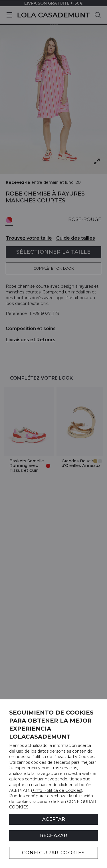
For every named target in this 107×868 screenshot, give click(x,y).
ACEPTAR (54, 819)
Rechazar (53, 836)
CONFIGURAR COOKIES (53, 853)
